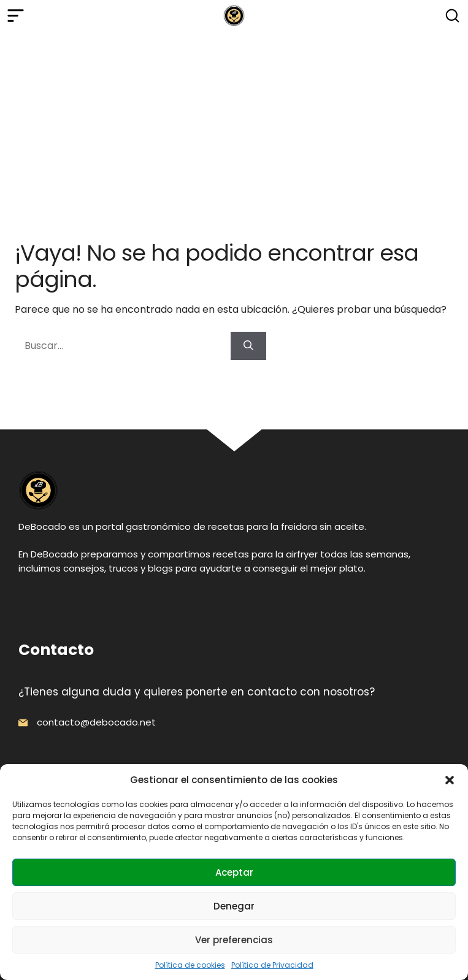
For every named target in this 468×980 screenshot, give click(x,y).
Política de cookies (190, 965)
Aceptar (234, 872)
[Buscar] (248, 346)
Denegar (234, 906)
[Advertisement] (234, 123)
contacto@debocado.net (96, 722)
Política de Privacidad (272, 965)
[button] (450, 780)
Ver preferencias (234, 940)
